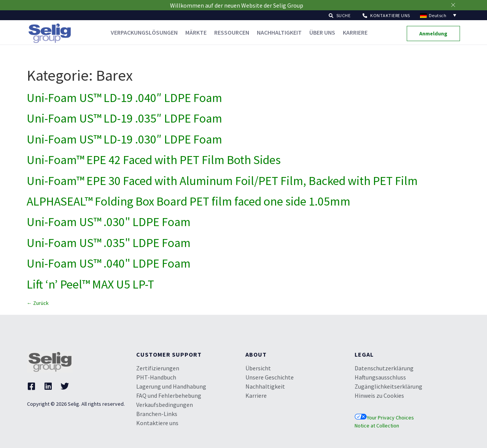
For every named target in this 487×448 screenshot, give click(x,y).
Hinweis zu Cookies (379, 395)
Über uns (322, 32)
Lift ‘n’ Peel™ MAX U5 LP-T (90, 284)
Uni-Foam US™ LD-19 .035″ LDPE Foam (124, 118)
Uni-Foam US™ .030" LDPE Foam (109, 222)
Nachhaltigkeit (279, 32)
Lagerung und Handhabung (171, 386)
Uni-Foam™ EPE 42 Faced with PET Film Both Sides (154, 160)
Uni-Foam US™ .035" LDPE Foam (109, 243)
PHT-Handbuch (156, 377)
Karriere (355, 32)
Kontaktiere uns (157, 423)
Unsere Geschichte (270, 377)
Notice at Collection (377, 426)
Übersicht (258, 368)
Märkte (196, 32)
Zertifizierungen (158, 368)
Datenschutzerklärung (384, 368)
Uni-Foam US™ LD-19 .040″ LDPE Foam (124, 98)
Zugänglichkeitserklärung (388, 386)
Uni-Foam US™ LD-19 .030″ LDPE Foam (124, 139)
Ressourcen (232, 32)
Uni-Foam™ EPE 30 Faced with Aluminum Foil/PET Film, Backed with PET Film (222, 181)
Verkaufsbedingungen (165, 405)
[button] (340, 15)
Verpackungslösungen (144, 32)
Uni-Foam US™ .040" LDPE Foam (109, 263)
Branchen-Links (157, 414)
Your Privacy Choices (384, 418)
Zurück (38, 303)
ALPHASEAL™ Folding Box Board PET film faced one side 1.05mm (189, 201)
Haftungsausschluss (380, 377)
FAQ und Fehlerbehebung (169, 395)
